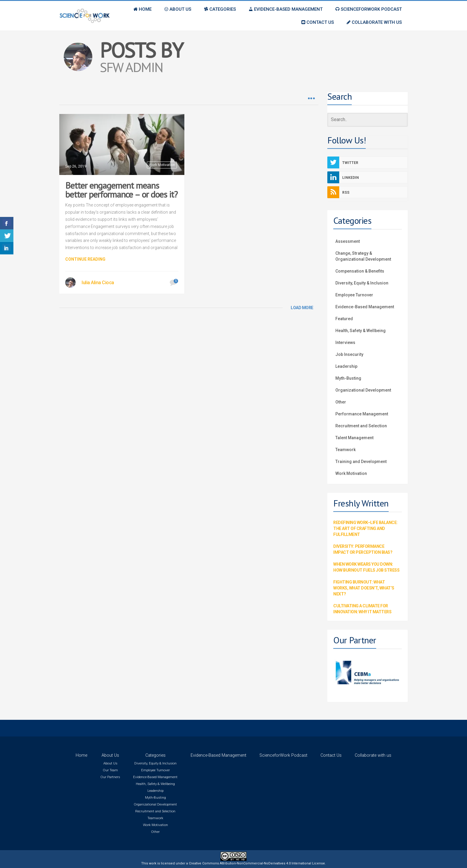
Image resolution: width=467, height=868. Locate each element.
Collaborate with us (373, 755)
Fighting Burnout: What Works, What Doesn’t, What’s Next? (364, 588)
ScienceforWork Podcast (283, 755)
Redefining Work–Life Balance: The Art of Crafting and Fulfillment (365, 528)
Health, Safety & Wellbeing (361, 331)
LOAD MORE (302, 308)
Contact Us (331, 755)
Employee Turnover (354, 295)
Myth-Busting (348, 378)
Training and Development (361, 462)
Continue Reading (85, 259)
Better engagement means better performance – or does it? (121, 190)
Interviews (345, 342)
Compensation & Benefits (360, 271)
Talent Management (354, 438)
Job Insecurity (349, 354)
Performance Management (362, 414)
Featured (344, 319)
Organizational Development (363, 390)
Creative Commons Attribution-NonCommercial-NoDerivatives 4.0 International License (257, 863)
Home (81, 755)
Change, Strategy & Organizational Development (363, 256)
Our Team (110, 770)
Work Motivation (162, 165)
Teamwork (345, 450)
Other (341, 402)
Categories (155, 755)
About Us (110, 755)
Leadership (346, 366)
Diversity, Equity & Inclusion (362, 283)
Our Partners (110, 777)
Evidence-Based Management (365, 307)
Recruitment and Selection (361, 426)
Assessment (348, 241)
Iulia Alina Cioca (98, 283)
